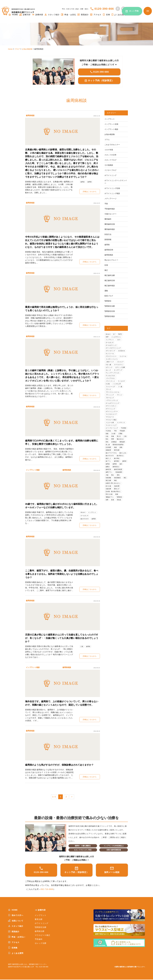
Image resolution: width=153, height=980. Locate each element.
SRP (107, 337)
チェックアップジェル (113, 378)
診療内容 (37, 15)
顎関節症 (108, 301)
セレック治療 (41, 944)
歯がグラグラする (112, 465)
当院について (16, 921)
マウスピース (110, 424)
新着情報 (108, 239)
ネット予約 (134, 11)
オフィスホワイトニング (114, 349)
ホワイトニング (111, 175)
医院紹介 (83, 15)
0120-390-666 (104, 9)
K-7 (115, 334)
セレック (109, 375)
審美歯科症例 (110, 224)
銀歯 (118, 511)
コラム (107, 139)
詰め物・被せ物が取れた (114, 508)
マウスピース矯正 (112, 427)
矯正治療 (109, 497)
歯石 (115, 479)
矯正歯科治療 (110, 275)
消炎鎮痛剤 (109, 488)
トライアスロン (111, 384)
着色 (107, 491)
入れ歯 (123, 442)
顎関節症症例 (110, 311)
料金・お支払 (68, 15)
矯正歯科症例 (110, 280)
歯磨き (121, 479)
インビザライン (117, 337)
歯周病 (90, 182)
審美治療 (39, 920)
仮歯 (116, 442)
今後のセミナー (111, 214)
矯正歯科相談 (110, 286)
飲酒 (113, 517)
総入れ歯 (109, 503)
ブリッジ (121, 401)
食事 (107, 517)
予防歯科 (109, 442)
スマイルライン (120, 369)
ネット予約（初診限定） (99, 81)
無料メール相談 (112, 870)
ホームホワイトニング (113, 410)
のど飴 (108, 389)
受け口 (108, 447)
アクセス (96, 15)
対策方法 (108, 234)
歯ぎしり (119, 471)
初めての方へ (16, 916)
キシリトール (110, 355)
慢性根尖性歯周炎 (119, 456)
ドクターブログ (111, 170)
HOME (13, 910)
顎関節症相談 (110, 316)
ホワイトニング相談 (113, 193)
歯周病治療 (40, 932)
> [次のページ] (72, 797)
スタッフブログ (111, 160)
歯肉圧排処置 (110, 485)
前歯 (121, 445)
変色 (124, 450)
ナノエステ (123, 387)
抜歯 (116, 459)
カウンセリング (111, 352)
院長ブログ (109, 296)
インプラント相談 (33, 470)
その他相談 (109, 165)
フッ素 (121, 392)
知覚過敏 (115, 491)
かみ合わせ (123, 352)
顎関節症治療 (110, 306)
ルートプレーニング (112, 436)
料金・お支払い (17, 937)
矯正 (106, 270)
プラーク (109, 395)
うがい (120, 340)
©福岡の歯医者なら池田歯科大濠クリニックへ (130, 967)
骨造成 (120, 517)
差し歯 (108, 456)
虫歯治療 (118, 503)
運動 (106, 291)
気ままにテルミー (112, 260)
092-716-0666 (47, 890)
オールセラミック (112, 346)
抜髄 (122, 459)
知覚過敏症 (109, 494)
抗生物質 (109, 459)
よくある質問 (118, 15)
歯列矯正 (109, 477)
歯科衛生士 (109, 482)
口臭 (82, 647)
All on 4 (83, 512)
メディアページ (111, 199)
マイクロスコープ (112, 421)
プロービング (110, 404)
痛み (124, 488)
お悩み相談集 (110, 134)
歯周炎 (83, 182)
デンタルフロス (111, 381)
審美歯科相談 (110, 229)
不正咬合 (118, 439)
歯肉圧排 (119, 482)
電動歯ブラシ (110, 514)
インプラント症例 (112, 124)
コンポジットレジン (112, 363)
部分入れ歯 (109, 511)
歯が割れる (109, 471)
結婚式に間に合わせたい (114, 500)
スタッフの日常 (111, 155)
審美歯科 (108, 219)
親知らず (118, 506)
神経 (116, 497)
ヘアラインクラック (112, 407)
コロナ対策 (109, 150)
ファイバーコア (111, 392)
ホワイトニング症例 (113, 188)
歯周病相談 (31, 115)
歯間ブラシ (121, 485)
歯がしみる (109, 468)
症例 (106, 15)
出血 (115, 445)
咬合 (121, 447)
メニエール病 (110, 430)
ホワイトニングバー (112, 418)
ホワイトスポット (112, 413)
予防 (106, 204)
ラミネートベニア (112, 433)
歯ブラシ (118, 474)
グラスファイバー (112, 357)
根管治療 (118, 462)
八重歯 (108, 445)
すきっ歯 (109, 369)
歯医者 (117, 477)
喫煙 (107, 450)
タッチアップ (119, 375)
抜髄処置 (109, 462)
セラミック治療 (121, 372)
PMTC (121, 334)
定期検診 (109, 453)
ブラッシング (110, 401)
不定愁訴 (109, 439)
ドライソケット (111, 387)
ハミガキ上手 (118, 389)
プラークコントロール (113, 398)
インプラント (93, 512)
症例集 (13, 948)
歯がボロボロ (85, 519)
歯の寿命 (109, 474)
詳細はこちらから (90, 191)
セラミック (109, 372)
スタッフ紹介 (52, 15)
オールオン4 (85, 516)
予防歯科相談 (110, 209)
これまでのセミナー (113, 145)
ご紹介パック (110, 366)
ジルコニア (121, 366)
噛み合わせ (115, 450)
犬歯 (118, 488)
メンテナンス (122, 430)
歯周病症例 (109, 250)
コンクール (109, 360)
